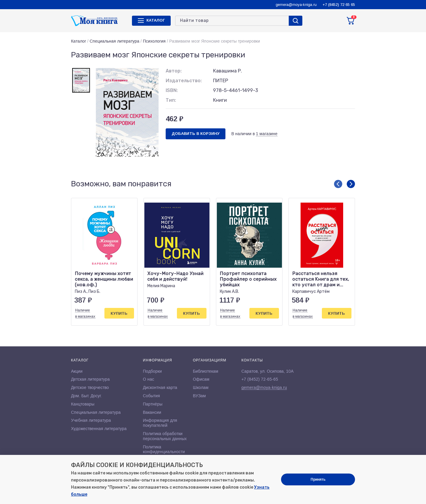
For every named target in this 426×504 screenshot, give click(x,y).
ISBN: (172, 90)
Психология (154, 41)
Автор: (174, 71)
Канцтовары (83, 404)
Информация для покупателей (160, 423)
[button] (338, 184)
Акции (77, 371)
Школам (201, 387)
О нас (149, 379)
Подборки (152, 371)
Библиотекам (206, 371)
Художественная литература (99, 429)
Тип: (171, 100)
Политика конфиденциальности (164, 449)
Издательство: (184, 81)
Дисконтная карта (160, 387)
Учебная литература (91, 420)
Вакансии (152, 412)
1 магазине (267, 134)
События (151, 396)
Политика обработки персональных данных (165, 436)
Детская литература (90, 379)
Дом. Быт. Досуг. (86, 396)
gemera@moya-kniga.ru (296, 5)
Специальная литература (114, 41)
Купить (119, 313)
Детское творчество (90, 387)
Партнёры (153, 404)
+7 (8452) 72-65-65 (260, 379)
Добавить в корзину (196, 134)
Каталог (79, 41)
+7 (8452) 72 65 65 (339, 5)
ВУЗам (199, 396)
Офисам (201, 379)
